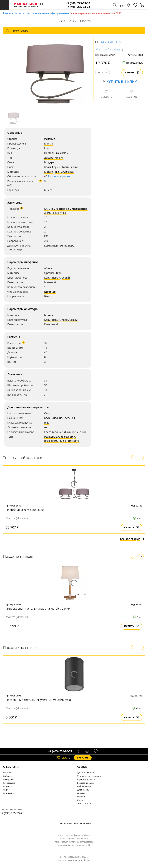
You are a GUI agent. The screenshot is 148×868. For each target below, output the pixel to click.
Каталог (19, 13)
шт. (62, 758)
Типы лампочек (85, 803)
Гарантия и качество (87, 779)
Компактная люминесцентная (69, 209)
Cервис (82, 767)
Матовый (50, 282)
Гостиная (69, 418)
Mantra (49, 144)
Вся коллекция (133, 539)
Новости (81, 797)
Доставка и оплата (86, 773)
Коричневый (70, 167)
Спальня (57, 418)
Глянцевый (51, 324)
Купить (132, 73)
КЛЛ (47, 209)
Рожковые (51, 437)
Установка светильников (89, 776)
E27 (46, 236)
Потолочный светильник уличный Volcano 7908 (38, 700)
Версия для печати (112, 42)
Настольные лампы (38, 13)
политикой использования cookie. (75, 845)
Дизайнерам (83, 790)
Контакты (8, 773)
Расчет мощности (59, 176)
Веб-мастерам (84, 786)
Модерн (49, 162)
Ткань (58, 172)
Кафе (47, 418)
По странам (9, 779)
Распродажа (9, 783)
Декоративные (60, 13)
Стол (47, 413)
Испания (50, 139)
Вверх (48, 296)
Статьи (81, 800)
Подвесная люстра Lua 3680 (25, 510)
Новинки (8, 786)
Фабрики (8, 776)
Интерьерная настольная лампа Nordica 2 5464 (38, 609)
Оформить (83, 758)
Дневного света (69, 441)
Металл (49, 172)
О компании (12, 767)
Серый (56, 167)
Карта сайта (9, 793)
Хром (48, 167)
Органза (68, 172)
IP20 (47, 423)
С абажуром (66, 437)
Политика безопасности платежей (74, 823)
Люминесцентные (55, 213)
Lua (46, 148)
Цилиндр (50, 292)
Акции (6, 790)
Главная (8, 13)
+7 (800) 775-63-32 (78, 3)
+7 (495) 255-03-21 (78, 7)
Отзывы (81, 793)
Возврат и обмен (85, 783)
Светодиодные (54, 432)
